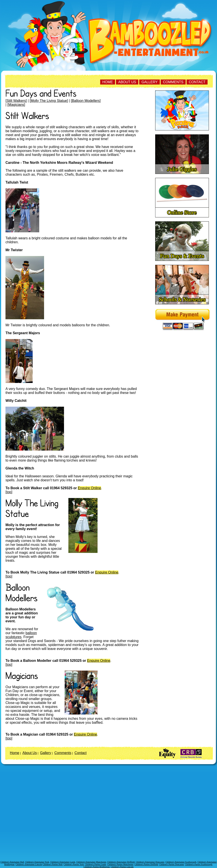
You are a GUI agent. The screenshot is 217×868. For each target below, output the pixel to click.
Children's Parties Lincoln (122, 867)
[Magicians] (16, 105)
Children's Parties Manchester (120, 864)
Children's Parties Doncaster (172, 864)
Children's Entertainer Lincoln (29, 864)
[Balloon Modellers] (86, 101)
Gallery (149, 82)
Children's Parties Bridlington (97, 867)
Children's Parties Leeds (95, 864)
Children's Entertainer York (37, 862)
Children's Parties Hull (52, 864)
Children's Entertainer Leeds (63, 862)
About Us (127, 82)
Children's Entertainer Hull (12, 862)
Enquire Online (89, 488)
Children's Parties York (74, 864)
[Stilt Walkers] (16, 101)
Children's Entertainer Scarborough (181, 862)
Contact (197, 82)
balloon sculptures (21, 635)
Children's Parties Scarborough (199, 864)
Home (108, 82)
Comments (173, 82)
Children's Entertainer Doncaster (150, 862)
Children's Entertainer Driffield (121, 862)
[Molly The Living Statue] (49, 101)
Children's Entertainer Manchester (91, 862)
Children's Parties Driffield (146, 864)
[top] (9, 492)
